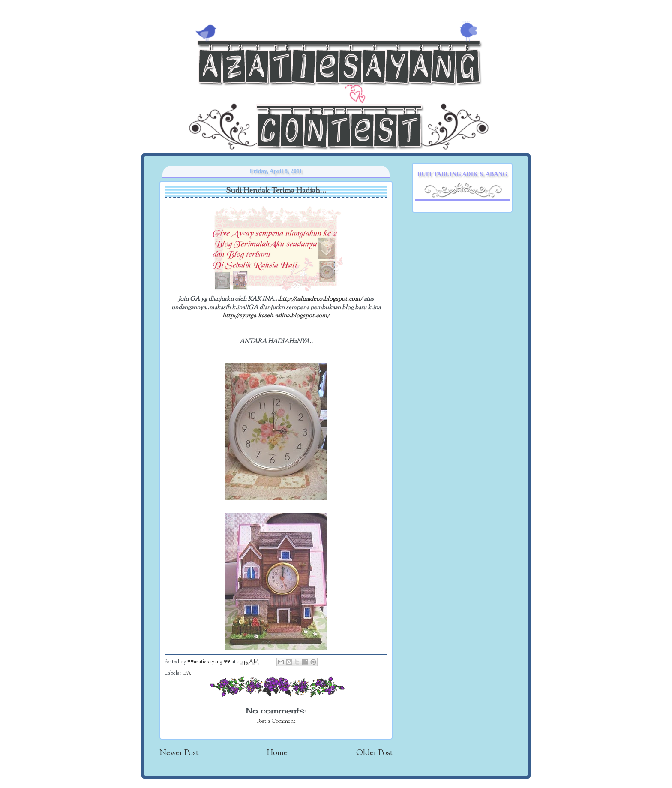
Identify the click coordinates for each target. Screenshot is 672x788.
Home (277, 753)
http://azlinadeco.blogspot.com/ (321, 299)
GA (187, 674)
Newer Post (179, 753)
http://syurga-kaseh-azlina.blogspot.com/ (276, 316)
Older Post (374, 753)
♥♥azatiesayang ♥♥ (209, 662)
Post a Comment (276, 722)
